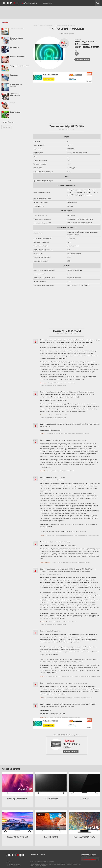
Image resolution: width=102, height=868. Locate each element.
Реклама (9, 862)
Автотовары (15, 47)
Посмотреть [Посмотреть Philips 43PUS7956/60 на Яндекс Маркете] (49, 79)
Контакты (51, 861)
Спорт (12, 103)
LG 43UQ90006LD (51, 799)
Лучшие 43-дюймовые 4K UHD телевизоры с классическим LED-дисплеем (87, 44)
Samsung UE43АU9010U (18, 799)
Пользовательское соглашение (39, 864)
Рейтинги (27, 3)
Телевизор (72, 80)
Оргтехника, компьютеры (15, 94)
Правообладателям (41, 866)
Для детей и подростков (19, 66)
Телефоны (14, 75)
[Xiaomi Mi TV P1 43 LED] (18, 822)
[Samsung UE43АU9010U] (18, 784)
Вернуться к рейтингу (82, 60)
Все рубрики (6, 127)
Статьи (35, 3)
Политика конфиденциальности (57, 864)
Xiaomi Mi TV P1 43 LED (18, 837)
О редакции (47, 3)
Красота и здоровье (18, 56)
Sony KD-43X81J (51, 837)
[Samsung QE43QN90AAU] (84, 822)
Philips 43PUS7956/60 (50, 721)
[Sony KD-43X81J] (51, 822)
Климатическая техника (16, 85)
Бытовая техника (17, 29)
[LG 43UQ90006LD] (51, 784)
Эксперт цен (12, 3)
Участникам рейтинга (13, 865)
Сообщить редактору (89, 859)
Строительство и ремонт (17, 39)
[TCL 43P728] (84, 784)
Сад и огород (15, 112)
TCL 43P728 (85, 799)
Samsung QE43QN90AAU (84, 837)
